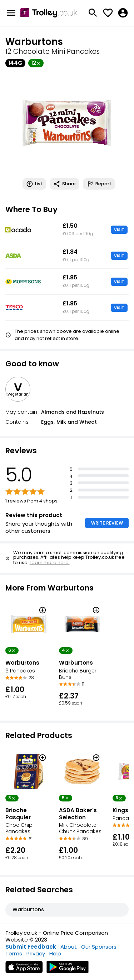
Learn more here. (50, 563)
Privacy (36, 953)
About (69, 947)
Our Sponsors (99, 947)
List (34, 184)
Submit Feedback (31, 947)
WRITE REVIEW (107, 523)
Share (64, 184)
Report (99, 184)
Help (55, 953)
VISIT (119, 229)
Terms (14, 953)
